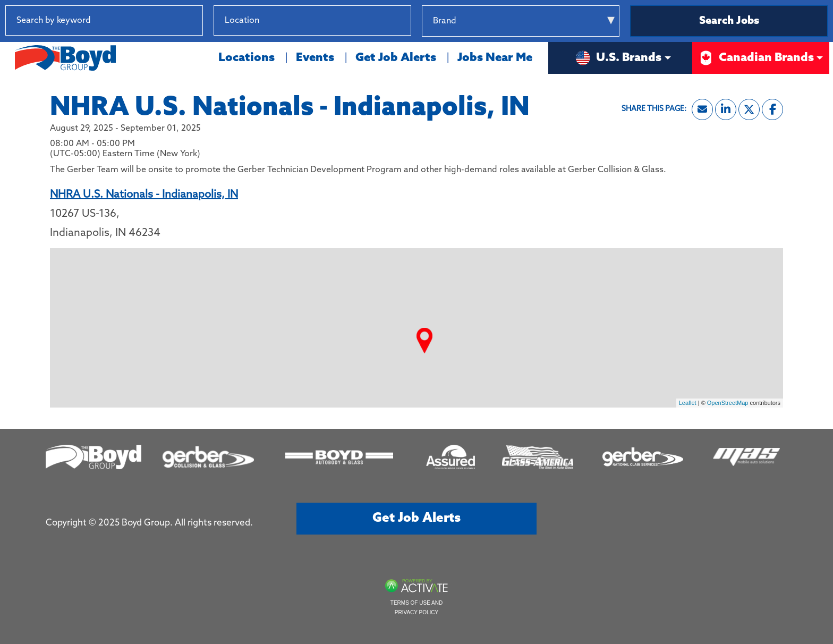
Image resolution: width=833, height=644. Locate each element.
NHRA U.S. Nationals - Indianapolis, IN (144, 195)
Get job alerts (416, 518)
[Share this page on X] (749, 109)
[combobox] (312, 20)
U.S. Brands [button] (618, 58)
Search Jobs (729, 21)
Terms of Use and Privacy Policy (416, 608)
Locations (246, 58)
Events (315, 58)
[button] (403, 20)
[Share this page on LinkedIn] (726, 109)
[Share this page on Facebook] (772, 109)
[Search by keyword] (104, 20)
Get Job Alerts (396, 58)
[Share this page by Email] (702, 109)
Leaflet (688, 403)
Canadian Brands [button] (756, 58)
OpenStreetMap (728, 403)
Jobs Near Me (495, 58)
